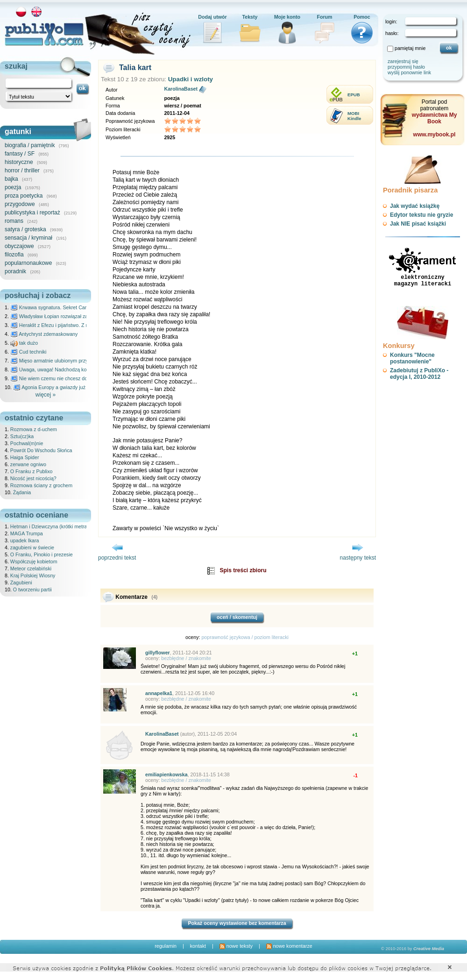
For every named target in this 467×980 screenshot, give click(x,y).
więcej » (46, 395)
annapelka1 (159, 693)
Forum (324, 17)
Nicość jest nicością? (33, 478)
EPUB (354, 95)
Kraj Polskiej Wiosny (33, 575)
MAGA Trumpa (27, 533)
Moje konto (287, 17)
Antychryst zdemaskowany (44, 334)
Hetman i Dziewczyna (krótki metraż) (51, 526)
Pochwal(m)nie (27, 443)
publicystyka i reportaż (32, 213)
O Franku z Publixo (32, 471)
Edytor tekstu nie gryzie (421, 215)
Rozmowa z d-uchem (34, 429)
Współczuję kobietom (34, 561)
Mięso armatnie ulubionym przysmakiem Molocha (69, 361)
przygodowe (20, 204)
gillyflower (158, 653)
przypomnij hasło (406, 67)
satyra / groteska (25, 229)
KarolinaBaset (181, 89)
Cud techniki (28, 352)
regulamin (166, 946)
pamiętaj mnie (410, 48)
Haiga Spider (25, 457)
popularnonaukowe (28, 263)
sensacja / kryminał (28, 238)
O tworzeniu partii (32, 589)
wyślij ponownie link (409, 72)
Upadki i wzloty (191, 79)
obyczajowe (19, 246)
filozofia (14, 255)
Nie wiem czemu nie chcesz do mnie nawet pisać (69, 378)
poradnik (15, 271)
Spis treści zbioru (243, 570)
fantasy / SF (20, 154)
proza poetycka (24, 196)
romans (14, 221)
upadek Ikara (25, 540)
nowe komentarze (289, 946)
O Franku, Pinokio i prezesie (42, 554)
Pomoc (362, 17)
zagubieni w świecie (32, 547)
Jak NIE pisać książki (418, 224)
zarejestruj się (403, 61)
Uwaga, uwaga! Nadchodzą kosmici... (56, 369)
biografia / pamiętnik (30, 145)
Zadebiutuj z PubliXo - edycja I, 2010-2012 (419, 374)
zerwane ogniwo (28, 464)
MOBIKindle (354, 116)
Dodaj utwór (212, 17)
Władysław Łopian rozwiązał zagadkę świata (64, 316)
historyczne (19, 162)
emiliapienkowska (166, 774)
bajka (11, 179)
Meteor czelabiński (31, 568)
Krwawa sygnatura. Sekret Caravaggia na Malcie (68, 307)
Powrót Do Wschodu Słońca (41, 450)
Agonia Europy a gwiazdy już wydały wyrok (65, 387)
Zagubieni (21, 582)
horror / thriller (22, 170)
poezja (13, 187)
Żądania (22, 492)
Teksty (250, 17)
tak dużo (24, 343)
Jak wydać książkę (415, 206)
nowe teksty (236, 946)
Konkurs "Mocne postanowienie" (412, 358)
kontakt (198, 946)
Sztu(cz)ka (22, 436)
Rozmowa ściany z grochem (41, 485)
